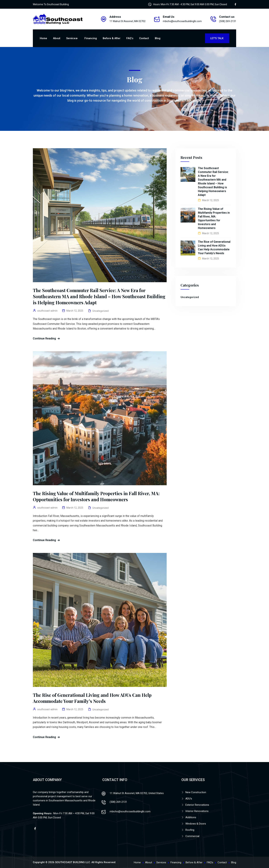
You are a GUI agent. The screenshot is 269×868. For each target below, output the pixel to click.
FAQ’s (130, 38)
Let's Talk (217, 38)
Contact (144, 38)
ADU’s (189, 799)
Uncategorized (101, 311)
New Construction (196, 792)
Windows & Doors (196, 824)
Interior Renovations (197, 811)
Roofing (190, 830)
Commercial (192, 836)
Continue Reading (44, 338)
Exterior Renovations (197, 805)
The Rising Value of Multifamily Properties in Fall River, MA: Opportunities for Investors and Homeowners (96, 496)
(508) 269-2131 (118, 802)
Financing (91, 38)
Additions (191, 817)
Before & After (112, 38)
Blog (158, 38)
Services (72, 38)
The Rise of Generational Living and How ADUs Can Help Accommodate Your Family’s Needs (92, 698)
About (57, 38)
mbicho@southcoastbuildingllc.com (182, 21)
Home (43, 38)
